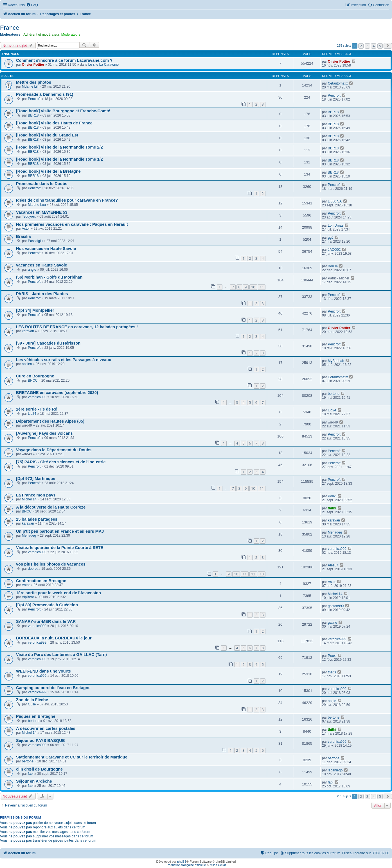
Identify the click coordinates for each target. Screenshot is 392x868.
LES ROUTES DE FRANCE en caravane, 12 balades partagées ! (77, 327)
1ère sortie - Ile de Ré (37, 409)
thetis (332, 672)
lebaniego (335, 770)
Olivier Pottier (33, 65)
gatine (333, 623)
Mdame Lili (30, 86)
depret (33, 569)
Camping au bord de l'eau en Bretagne (53, 688)
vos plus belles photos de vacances (51, 564)
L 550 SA (335, 201)
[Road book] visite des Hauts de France (54, 123)
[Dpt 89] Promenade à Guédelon (47, 605)
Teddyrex (29, 217)
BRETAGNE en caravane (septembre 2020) (57, 393)
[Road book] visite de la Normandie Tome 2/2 (59, 147)
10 (253, 287)
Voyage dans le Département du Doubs (54, 450)
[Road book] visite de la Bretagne (48, 171)
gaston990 (336, 606)
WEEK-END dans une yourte (43, 671)
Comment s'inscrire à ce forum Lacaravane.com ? (64, 60)
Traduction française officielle (186, 865)
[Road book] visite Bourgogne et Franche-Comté (63, 111)
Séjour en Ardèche (34, 781)
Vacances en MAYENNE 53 (42, 212)
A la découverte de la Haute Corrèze (51, 507)
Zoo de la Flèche (32, 700)
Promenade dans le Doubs (42, 184)
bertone (334, 394)
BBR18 (33, 115)
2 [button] (361, 46)
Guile (32, 704)
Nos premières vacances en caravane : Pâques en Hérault (72, 224)
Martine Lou (37, 205)
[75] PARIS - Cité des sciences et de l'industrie (61, 462)
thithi (332, 508)
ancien (27, 364)
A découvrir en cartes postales (46, 728)
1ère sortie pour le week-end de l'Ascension (58, 593)
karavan (28, 331)
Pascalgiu (35, 241)
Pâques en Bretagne (36, 716)
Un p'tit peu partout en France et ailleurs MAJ (60, 531)
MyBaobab (336, 361)
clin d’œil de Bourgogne (39, 769)
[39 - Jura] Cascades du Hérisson (48, 343)
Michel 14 (29, 499)
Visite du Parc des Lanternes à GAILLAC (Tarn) (61, 655)
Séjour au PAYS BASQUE (40, 741)
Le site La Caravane (103, 65)
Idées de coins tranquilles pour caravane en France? (67, 200)
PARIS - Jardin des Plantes (42, 294)
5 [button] (380, 46)
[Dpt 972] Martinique (36, 479)
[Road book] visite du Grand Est (47, 135)
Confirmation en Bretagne (41, 581)
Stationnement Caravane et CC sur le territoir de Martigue (72, 757)
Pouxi (332, 496)
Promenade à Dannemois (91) (45, 94)
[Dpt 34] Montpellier (35, 310)
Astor (26, 229)
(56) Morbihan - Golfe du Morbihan (49, 277)
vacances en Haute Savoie (42, 265)
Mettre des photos (34, 82)
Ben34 (333, 266)
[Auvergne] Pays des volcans (44, 433)
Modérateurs (71, 35)
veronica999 (37, 397)
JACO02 (334, 250)
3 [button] (367, 46)
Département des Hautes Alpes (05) (50, 421)
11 (262, 287)
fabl (31, 774)
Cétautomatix (338, 83)
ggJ (331, 238)
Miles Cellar (218, 865)
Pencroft (34, 99)
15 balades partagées (37, 519)
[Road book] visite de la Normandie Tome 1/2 (59, 159)
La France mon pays (36, 495)
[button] (388, 46)
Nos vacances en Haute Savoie (46, 249)
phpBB (182, 862)
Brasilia (23, 236)
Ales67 (333, 565)
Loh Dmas (336, 225)
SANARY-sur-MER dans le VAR (46, 621)
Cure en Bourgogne (35, 376)
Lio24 (32, 414)
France (10, 28)
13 (262, 574)
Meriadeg (29, 536)
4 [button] (374, 46)
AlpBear (28, 597)
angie (32, 270)
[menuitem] (32, 5)
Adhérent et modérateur (41, 35)
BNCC (33, 381)
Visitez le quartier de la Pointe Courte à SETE (60, 548)
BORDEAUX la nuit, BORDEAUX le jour (54, 638)
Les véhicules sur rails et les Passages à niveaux (64, 360)
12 (253, 574)
